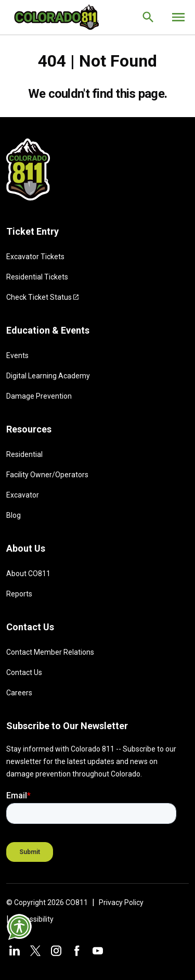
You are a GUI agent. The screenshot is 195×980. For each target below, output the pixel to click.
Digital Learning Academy (48, 376)
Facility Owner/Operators (47, 475)
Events (17, 355)
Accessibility (33, 919)
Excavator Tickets (35, 257)
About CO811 (28, 574)
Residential (24, 454)
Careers (19, 693)
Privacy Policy (121, 902)
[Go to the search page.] (148, 17)
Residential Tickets (37, 277)
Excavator (23, 495)
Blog (14, 515)
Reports (19, 594)
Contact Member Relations (50, 652)
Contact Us (24, 672)
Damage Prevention (39, 396)
